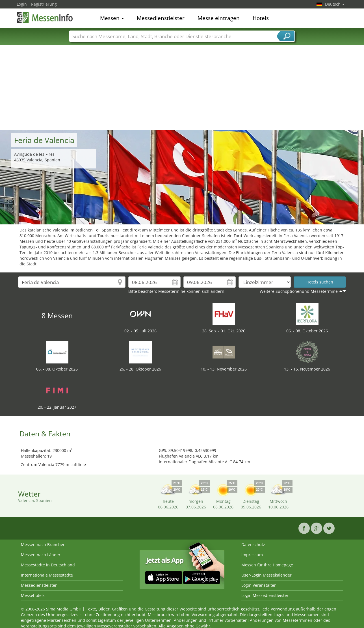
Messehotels (33, 595)
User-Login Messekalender (266, 575)
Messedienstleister (161, 18)
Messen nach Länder (41, 555)
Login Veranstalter (259, 585)
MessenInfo (45, 18)
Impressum (252, 555)
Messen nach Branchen (43, 544)
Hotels (261, 18)
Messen (112, 18)
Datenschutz (253, 544)
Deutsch (335, 4)
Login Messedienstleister (265, 595)
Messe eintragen (219, 18)
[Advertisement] (182, 87)
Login (22, 4)
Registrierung (44, 4)
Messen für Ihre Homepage (267, 565)
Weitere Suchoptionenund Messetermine (299, 291)
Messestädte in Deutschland (48, 565)
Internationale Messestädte (47, 575)
